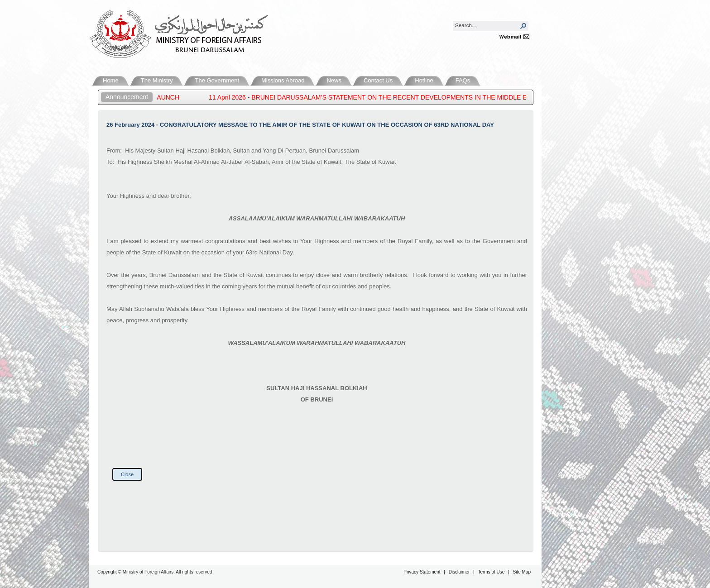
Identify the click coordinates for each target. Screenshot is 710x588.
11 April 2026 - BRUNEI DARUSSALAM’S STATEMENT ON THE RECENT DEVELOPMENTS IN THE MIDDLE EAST (379, 97)
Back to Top (686, 539)
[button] (523, 26)
